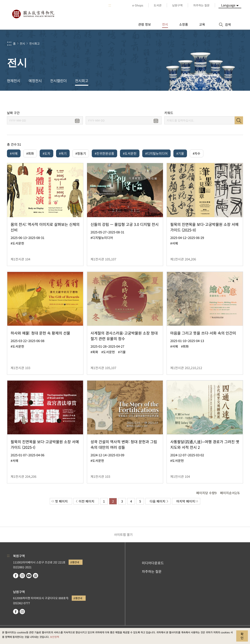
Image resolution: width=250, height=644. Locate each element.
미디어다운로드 (153, 563)
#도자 (46, 153)
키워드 (169, 113)
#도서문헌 (130, 153)
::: (110, 5)
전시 (22, 43)
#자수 (197, 153)
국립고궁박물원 (33, 14)
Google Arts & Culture (36, 576)
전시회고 (34, 43)
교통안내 (75, 562)
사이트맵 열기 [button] (123, 534)
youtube (29, 576)
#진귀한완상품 (104, 153)
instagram (22, 576)
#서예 (14, 153)
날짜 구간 (13, 113)
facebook (16, 576)
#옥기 (63, 153)
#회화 (30, 153)
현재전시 (14, 81)
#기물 (180, 153)
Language (228, 5)
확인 (242, 636)
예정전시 (35, 81)
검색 (239, 120)
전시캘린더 (58, 81)
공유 (208, 101)
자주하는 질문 (152, 571)
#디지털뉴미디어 (156, 153)
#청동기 (81, 153)
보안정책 (54, 637)
